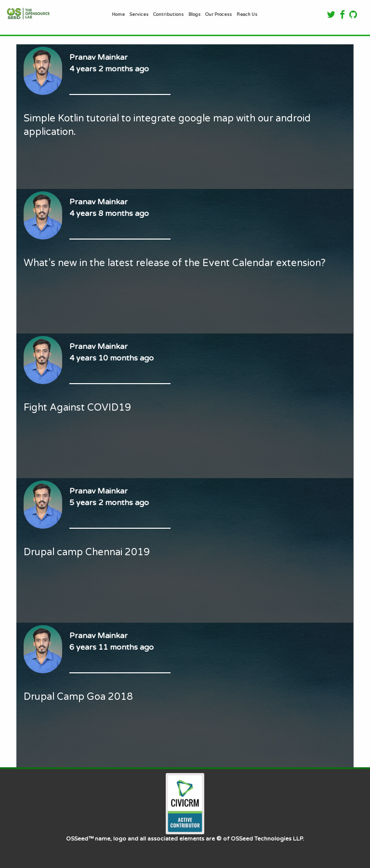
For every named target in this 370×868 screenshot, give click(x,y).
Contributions (168, 14)
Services (139, 14)
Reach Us (247, 14)
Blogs (194, 14)
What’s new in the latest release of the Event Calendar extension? (175, 263)
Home (118, 14)
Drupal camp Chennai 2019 (87, 552)
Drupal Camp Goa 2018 (78, 697)
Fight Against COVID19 (77, 408)
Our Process (218, 14)
